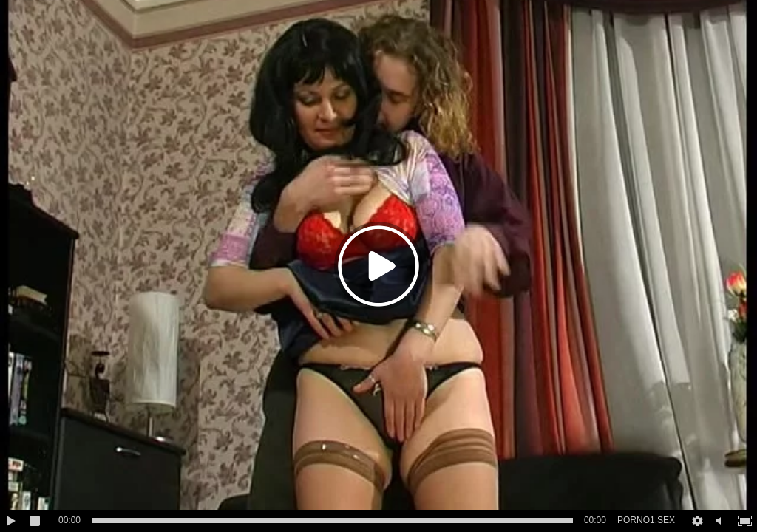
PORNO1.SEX (646, 520)
